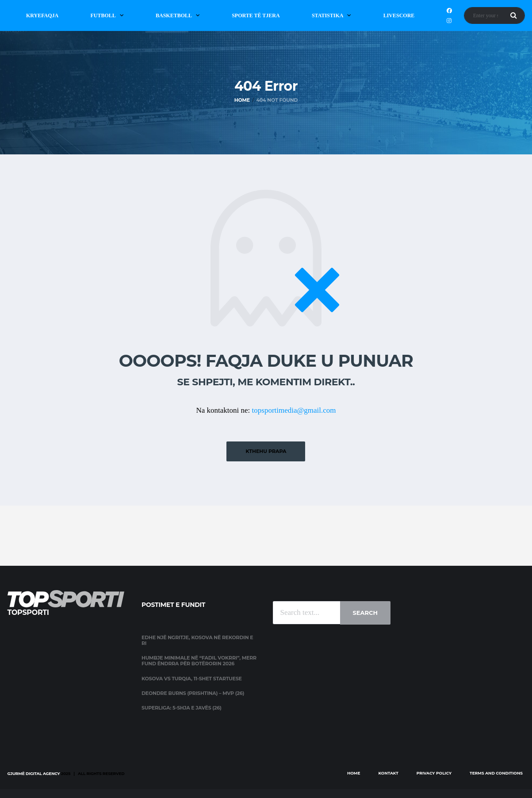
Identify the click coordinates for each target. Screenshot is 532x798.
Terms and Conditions (496, 773)
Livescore (399, 15)
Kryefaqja (42, 15)
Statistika (328, 15)
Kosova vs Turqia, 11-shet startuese (192, 679)
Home (354, 773)
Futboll (103, 15)
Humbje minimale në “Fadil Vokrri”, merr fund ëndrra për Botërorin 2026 (199, 661)
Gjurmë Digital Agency (34, 773)
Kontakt (388, 773)
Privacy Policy (434, 773)
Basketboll (174, 15)
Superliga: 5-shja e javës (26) (182, 708)
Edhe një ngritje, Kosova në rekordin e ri (197, 640)
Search (365, 613)
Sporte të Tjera (256, 15)
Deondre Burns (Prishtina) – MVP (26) (193, 693)
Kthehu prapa (266, 451)
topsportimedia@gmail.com (294, 410)
